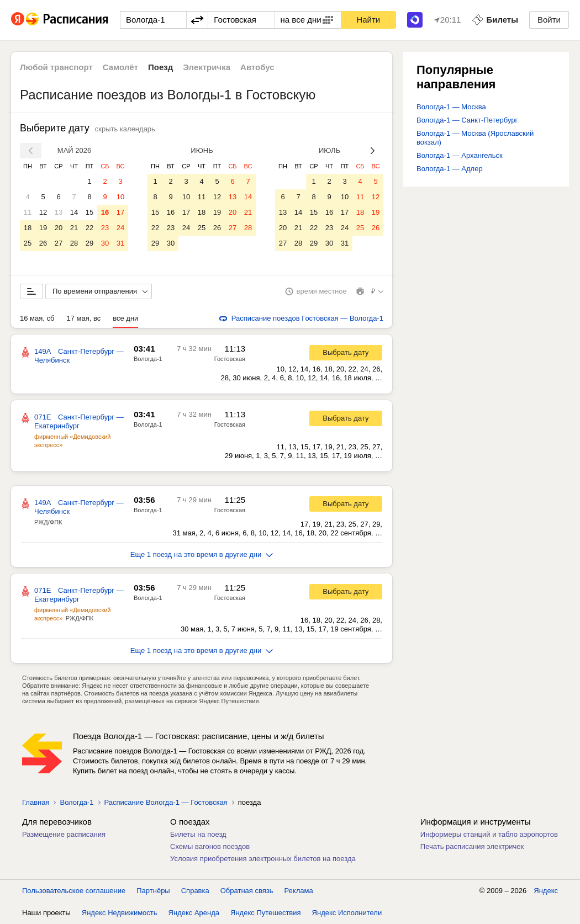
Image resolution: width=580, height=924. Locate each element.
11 (28, 212)
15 (89, 212)
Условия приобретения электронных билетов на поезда (263, 859)
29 (89, 243)
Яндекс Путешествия (266, 913)
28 (74, 243)
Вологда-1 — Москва (451, 107)
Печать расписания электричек (472, 846)
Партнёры (153, 891)
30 (105, 243)
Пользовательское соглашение (74, 891)
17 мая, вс (83, 318)
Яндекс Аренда (194, 913)
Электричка (207, 67)
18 (28, 228)
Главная (36, 802)
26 (43, 243)
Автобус (257, 67)
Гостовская (230, 359)
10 (120, 197)
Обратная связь (247, 891)
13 (59, 212)
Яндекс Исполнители (347, 913)
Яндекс (546, 891)
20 (59, 228)
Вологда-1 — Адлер (450, 169)
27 (59, 243)
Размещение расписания (64, 834)
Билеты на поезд (198, 834)
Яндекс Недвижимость (120, 913)
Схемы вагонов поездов (210, 846)
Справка (195, 891)
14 (74, 212)
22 (89, 228)
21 (74, 228)
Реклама (299, 891)
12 (43, 212)
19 (43, 228)
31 (120, 243)
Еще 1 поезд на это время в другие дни (202, 554)
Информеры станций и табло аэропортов (489, 834)
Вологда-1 (148, 359)
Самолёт (120, 67)
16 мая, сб (37, 318)
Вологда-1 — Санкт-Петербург (467, 120)
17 (120, 212)
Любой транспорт (56, 67)
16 (105, 212)
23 (105, 228)
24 (120, 228)
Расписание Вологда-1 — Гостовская (166, 802)
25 (28, 243)
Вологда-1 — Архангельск (460, 155)
